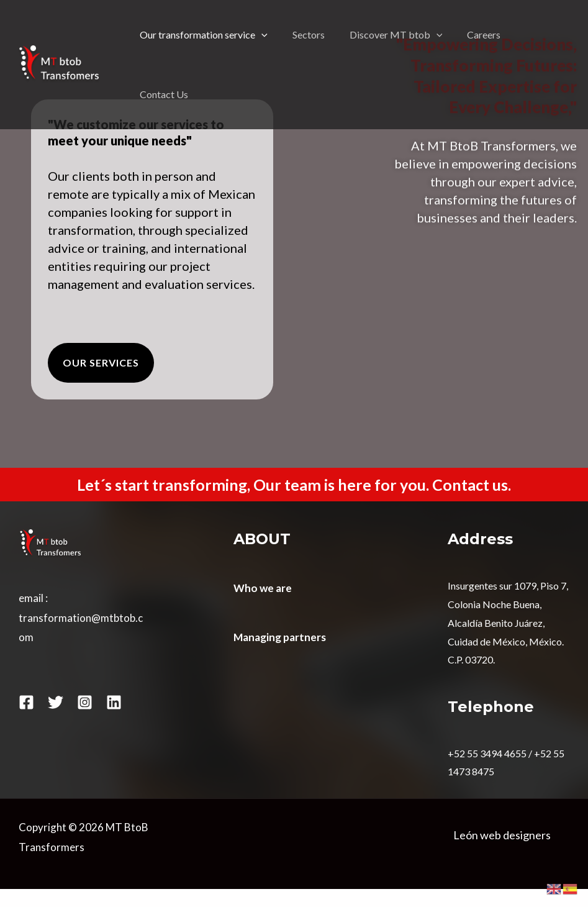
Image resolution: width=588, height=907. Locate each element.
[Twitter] (56, 702)
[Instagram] (85, 702)
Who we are (263, 588)
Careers (484, 34)
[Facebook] (26, 702)
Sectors (309, 34)
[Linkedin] (114, 702)
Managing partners (280, 637)
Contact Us (164, 94)
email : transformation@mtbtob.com (81, 618)
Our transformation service (204, 35)
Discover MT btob (396, 35)
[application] (261, 35)
